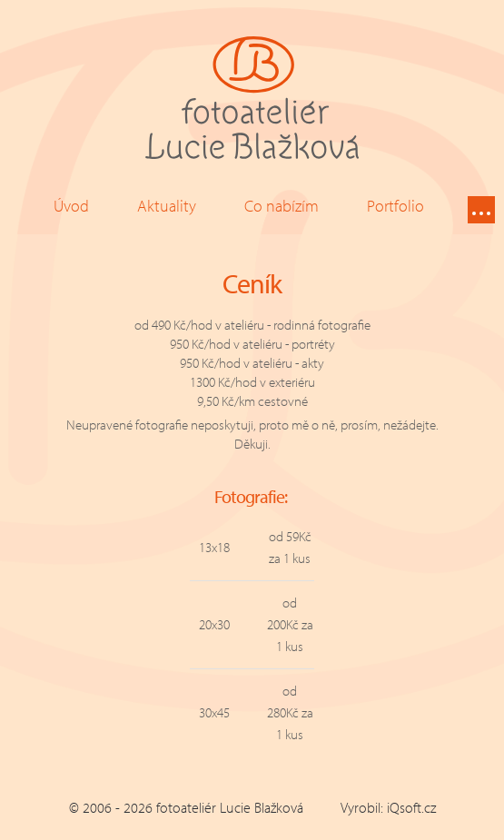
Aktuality (167, 206)
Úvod (71, 206)
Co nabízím (282, 206)
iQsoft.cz (411, 807)
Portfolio (395, 206)
